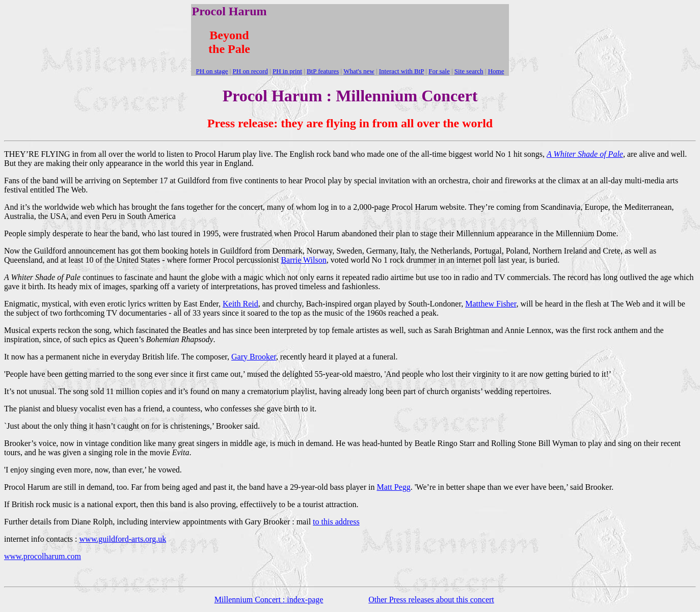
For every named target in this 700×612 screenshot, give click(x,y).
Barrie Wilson (303, 260)
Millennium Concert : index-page (269, 600)
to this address (336, 522)
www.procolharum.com (43, 556)
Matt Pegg (393, 487)
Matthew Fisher (491, 304)
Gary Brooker (254, 357)
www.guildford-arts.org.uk (123, 539)
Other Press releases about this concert (431, 600)
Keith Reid (240, 304)
